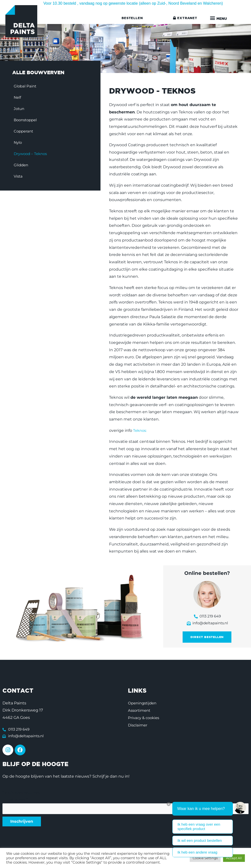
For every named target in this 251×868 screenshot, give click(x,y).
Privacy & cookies (145, 720)
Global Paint (27, 87)
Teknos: (140, 431)
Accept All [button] (234, 858)
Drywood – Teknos (33, 155)
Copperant (26, 132)
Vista (20, 177)
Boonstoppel (28, 121)
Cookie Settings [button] (205, 858)
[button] (219, 18)
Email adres (15, 803)
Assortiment (140, 712)
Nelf (19, 98)
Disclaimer (138, 727)
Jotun (21, 110)
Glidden (23, 166)
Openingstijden (143, 705)
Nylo (20, 143)
